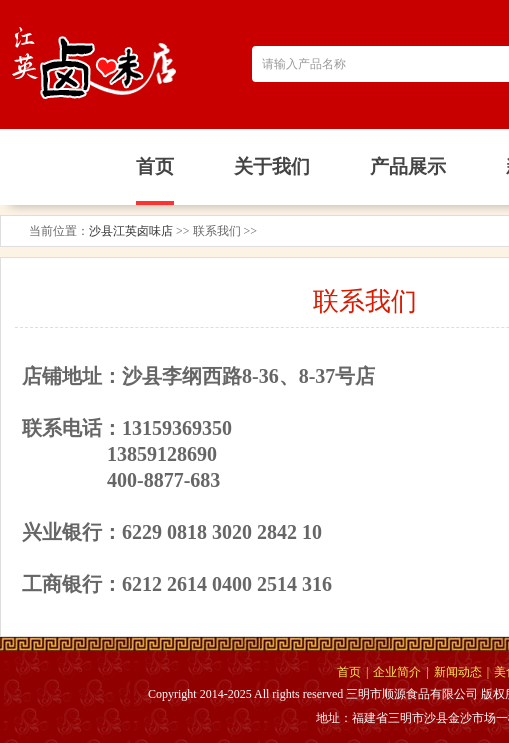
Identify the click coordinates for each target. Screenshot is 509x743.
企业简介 (397, 672)
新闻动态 (458, 672)
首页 (349, 672)
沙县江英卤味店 (131, 231)
